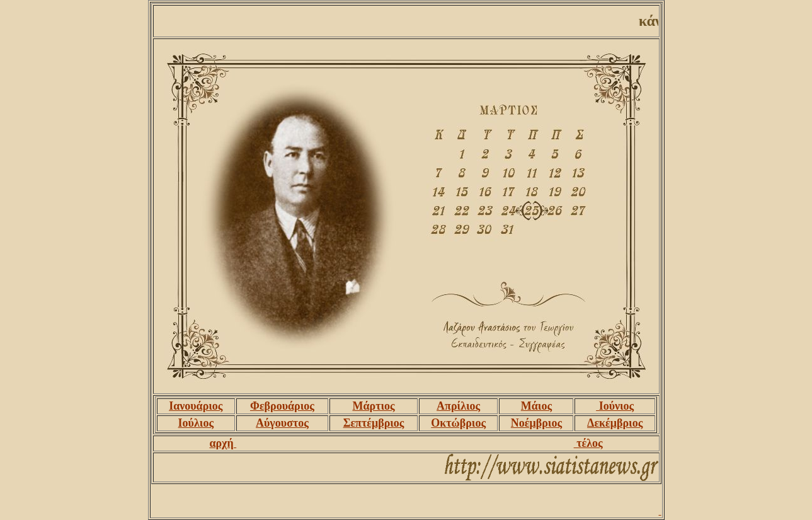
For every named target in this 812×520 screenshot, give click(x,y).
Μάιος (536, 406)
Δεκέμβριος (615, 423)
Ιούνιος (615, 406)
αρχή (223, 443)
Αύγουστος (282, 423)
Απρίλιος (458, 406)
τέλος (588, 443)
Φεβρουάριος (282, 406)
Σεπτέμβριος (374, 423)
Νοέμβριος (536, 423)
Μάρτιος (373, 406)
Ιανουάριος (196, 406)
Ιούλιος (196, 423)
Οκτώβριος (458, 423)
